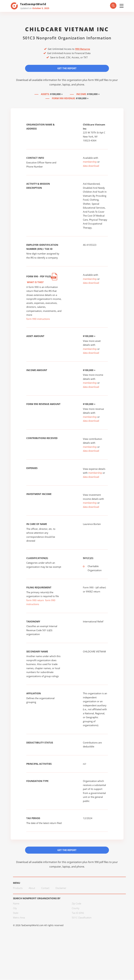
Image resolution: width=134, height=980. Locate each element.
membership (90, 162)
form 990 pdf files (98, 80)
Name (16, 904)
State (16, 913)
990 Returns (83, 49)
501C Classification (82, 918)
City (15, 908)
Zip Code (76, 904)
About (32, 888)
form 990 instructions (38, 319)
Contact (45, 888)
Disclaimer (61, 888)
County (76, 908)
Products (18, 888)
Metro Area (19, 918)
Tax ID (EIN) (78, 913)
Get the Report (67, 68)
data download (91, 166)
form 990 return (35, 600)
